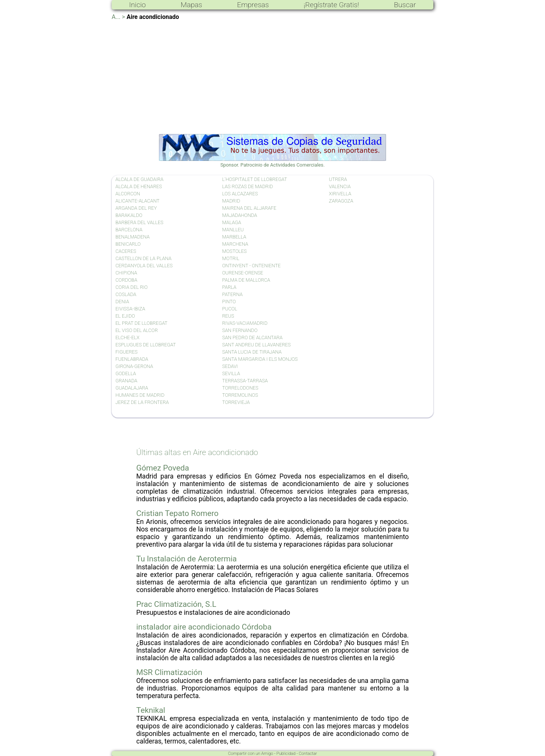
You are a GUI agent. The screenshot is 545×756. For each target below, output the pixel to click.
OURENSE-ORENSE (243, 273)
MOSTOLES (234, 251)
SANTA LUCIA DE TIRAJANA (252, 352)
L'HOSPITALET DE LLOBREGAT (255, 179)
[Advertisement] (272, 77)
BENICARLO (128, 244)
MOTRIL (231, 258)
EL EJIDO (125, 316)
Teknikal (151, 710)
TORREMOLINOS (240, 395)
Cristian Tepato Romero (177, 513)
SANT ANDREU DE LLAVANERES (256, 345)
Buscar (405, 5)
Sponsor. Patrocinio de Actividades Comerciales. (272, 162)
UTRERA (338, 179)
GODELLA (126, 373)
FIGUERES (126, 352)
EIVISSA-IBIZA (130, 309)
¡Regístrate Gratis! (331, 5)
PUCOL (230, 309)
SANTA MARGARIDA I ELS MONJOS (260, 359)
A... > (118, 17)
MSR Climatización (169, 672)
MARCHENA (235, 244)
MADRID (231, 201)
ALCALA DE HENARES (139, 186)
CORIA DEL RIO (132, 287)
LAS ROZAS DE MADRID (248, 186)
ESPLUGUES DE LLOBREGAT (146, 345)
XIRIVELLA (340, 194)
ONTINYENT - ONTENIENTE (251, 266)
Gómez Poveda (163, 468)
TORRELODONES (240, 388)
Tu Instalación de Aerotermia (187, 559)
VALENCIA (340, 186)
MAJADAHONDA (240, 215)
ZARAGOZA (341, 201)
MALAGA (232, 222)
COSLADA (126, 294)
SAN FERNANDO (240, 330)
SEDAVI (230, 366)
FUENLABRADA (132, 359)
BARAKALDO (129, 215)
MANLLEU (233, 230)
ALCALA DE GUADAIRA (139, 179)
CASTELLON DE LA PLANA (143, 258)
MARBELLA (234, 237)
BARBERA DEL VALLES (139, 222)
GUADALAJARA (132, 388)
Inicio (137, 5)
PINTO (229, 302)
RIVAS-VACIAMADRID (245, 323)
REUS (228, 316)
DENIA (122, 302)
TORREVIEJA (236, 402)
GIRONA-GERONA (134, 366)
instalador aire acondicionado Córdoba (204, 627)
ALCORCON (128, 194)
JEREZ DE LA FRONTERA (142, 402)
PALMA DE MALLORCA (246, 280)
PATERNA (232, 294)
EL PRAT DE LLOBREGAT (142, 323)
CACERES (126, 251)
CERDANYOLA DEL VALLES (144, 266)
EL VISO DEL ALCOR (137, 330)
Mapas (191, 5)
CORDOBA (126, 280)
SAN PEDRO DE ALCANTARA (252, 337)
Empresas (253, 5)
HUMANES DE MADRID (140, 395)
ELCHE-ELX (128, 337)
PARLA (229, 287)
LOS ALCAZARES (240, 194)
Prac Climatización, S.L (176, 604)
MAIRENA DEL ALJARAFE (249, 208)
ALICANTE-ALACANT (137, 201)
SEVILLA (231, 373)
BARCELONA (129, 230)
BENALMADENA (132, 237)
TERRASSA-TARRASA (245, 381)
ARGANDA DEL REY (136, 208)
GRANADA (126, 381)
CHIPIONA (126, 273)
